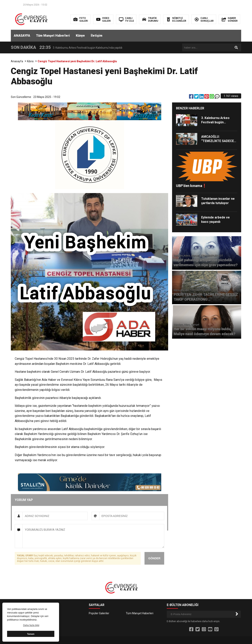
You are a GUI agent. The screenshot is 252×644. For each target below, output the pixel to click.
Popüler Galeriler (99, 613)
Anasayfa (17, 61)
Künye (80, 36)
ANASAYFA (22, 36)
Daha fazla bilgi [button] (31, 625)
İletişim (97, 36)
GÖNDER (154, 558)
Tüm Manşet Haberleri (53, 36)
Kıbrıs (30, 61)
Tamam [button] (31, 634)
